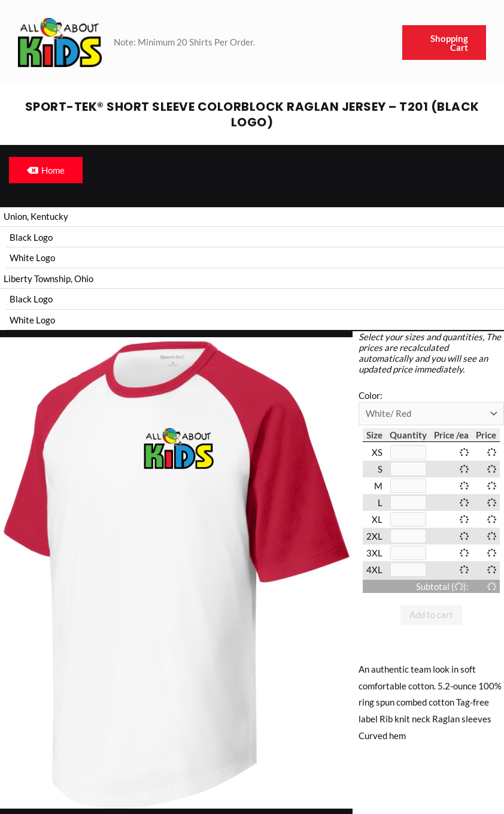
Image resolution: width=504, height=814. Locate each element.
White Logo (32, 258)
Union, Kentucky (36, 216)
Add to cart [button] (431, 616)
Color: (371, 397)
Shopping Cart (449, 43)
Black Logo (31, 237)
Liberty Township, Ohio (48, 279)
